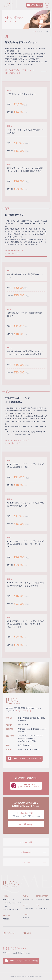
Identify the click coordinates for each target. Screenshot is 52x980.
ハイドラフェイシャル (12, 903)
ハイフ (7, 906)
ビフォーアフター (42, 899)
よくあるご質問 (42, 909)
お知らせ (26, 918)
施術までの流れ (29, 899)
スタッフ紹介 (28, 909)
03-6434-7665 (15, 948)
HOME (34, 31)
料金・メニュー (9, 899)
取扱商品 (6, 919)
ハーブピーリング (11, 910)
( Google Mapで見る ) (23, 711)
